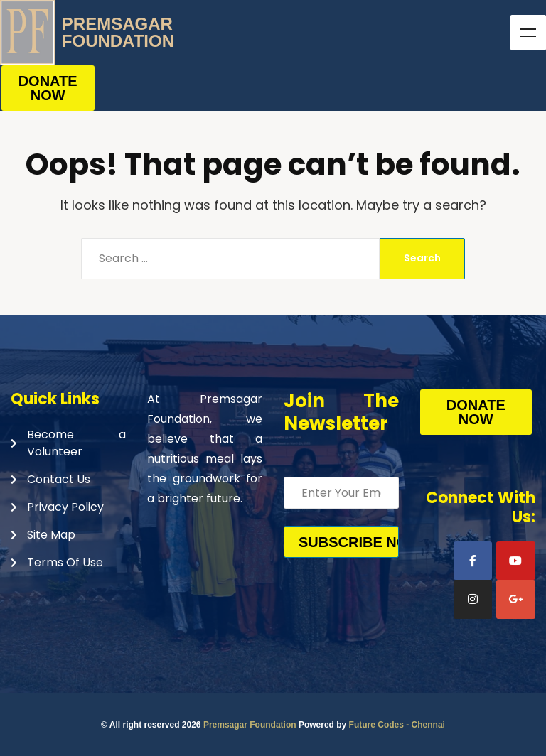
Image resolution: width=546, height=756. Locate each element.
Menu (528, 33)
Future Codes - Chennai (397, 725)
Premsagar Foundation (250, 725)
